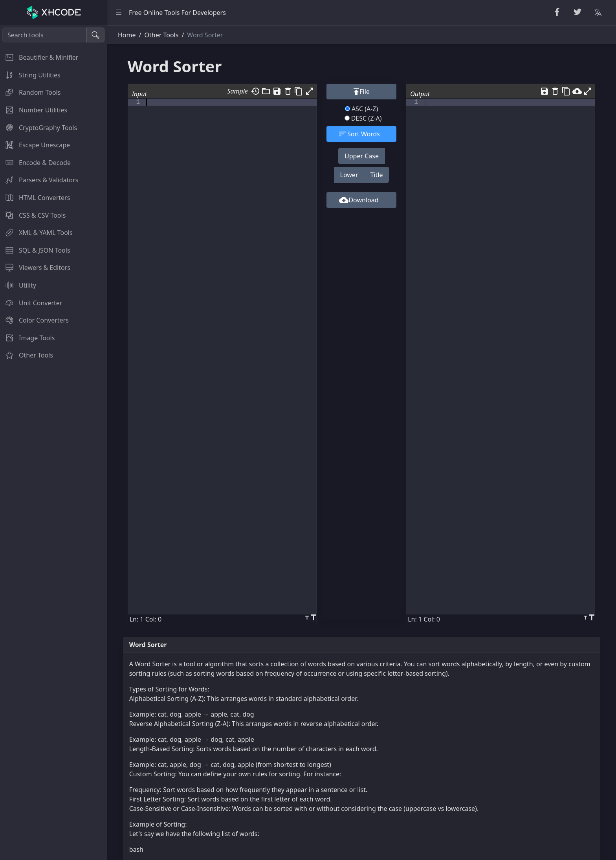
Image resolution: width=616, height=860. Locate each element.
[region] (53, 443)
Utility (18, 285)
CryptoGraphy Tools (38, 128)
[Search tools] (45, 35)
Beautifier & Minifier (39, 57)
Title (377, 175)
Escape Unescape (35, 145)
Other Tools (27, 355)
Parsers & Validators (39, 180)
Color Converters (34, 320)
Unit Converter (31, 303)
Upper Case (362, 156)
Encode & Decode (35, 163)
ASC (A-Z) (362, 109)
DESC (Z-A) (363, 118)
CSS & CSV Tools (33, 215)
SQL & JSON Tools (35, 250)
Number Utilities (34, 110)
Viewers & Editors (35, 268)
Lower (349, 175)
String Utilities (30, 75)
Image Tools (27, 338)
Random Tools (30, 92)
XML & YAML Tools (36, 233)
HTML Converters (35, 198)
